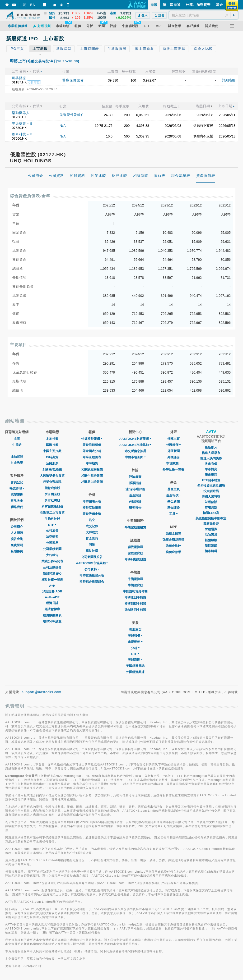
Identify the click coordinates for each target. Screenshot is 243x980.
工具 (173, 514)
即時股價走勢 (92, 514)
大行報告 (52, 555)
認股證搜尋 (135, 547)
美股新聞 (135, 660)
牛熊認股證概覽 (135, 527)
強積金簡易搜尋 (173, 540)
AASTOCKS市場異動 (92, 563)
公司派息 (52, 543)
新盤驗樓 (211, 540)
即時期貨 (52, 457)
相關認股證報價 (92, 469)
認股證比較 (135, 553)
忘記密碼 (17, 495)
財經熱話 (211, 502)
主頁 (17, 439)
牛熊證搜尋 (135, 579)
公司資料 (92, 569)
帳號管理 (17, 488)
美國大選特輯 (211, 497)
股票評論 (135, 483)
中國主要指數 (52, 451)
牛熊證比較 (135, 585)
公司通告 (52, 530)
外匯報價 (173, 445)
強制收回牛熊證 (135, 610)
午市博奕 (211, 469)
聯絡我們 (17, 507)
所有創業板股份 (52, 506)
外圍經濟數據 (135, 672)
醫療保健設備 (73, 80)
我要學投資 (211, 524)
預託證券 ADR (52, 591)
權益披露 (92, 551)
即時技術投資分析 (92, 575)
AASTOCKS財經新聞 (135, 439)
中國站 (17, 445)
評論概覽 (135, 477)
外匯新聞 (173, 451)
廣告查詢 (17, 539)
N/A (63, 126)
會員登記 (17, 482)
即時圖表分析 (92, 451)
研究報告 (135, 508)
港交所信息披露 (135, 451)
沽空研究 (52, 537)
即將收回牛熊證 (135, 598)
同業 (92, 545)
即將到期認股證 (135, 559)
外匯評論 (135, 501)
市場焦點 (211, 507)
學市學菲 (211, 475)
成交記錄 (92, 526)
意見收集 (17, 501)
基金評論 (135, 495)
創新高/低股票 (52, 469)
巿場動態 (173, 463)
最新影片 (211, 447)
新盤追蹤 (211, 546)
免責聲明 (17, 545)
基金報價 (173, 495)
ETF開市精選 (211, 480)
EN (33, 5)
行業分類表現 (52, 482)
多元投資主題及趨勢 (211, 486)
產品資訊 (17, 456)
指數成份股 (52, 488)
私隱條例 (17, 551)
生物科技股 (52, 519)
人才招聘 (17, 533)
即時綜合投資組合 (92, 582)
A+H (52, 586)
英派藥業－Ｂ (23, 124)
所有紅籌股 (52, 500)
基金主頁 (173, 489)
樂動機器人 (21, 113)
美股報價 (135, 636)
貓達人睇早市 (211, 453)
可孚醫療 (19, 78)
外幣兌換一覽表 (173, 469)
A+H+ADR (52, 597)
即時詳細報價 (92, 445)
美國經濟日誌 (135, 666)
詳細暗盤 (229, 80)
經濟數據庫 (52, 609)
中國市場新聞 (135, 457)
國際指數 (52, 445)
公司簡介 (17, 527)
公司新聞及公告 (92, 557)
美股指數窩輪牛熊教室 (211, 518)
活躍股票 (52, 463)
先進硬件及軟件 (72, 115)
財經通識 (211, 529)
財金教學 (17, 463)
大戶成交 (92, 532)
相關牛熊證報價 (92, 476)
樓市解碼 (211, 551)
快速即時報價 (92, 439)
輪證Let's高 (211, 513)
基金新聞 (173, 501)
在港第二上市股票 (52, 513)
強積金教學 (173, 552)
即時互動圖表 (92, 457)
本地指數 (52, 439)
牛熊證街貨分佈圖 (135, 591)
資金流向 (92, 538)
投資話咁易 (211, 491)
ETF (52, 525)
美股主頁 (135, 630)
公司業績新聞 (52, 549)
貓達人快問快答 (211, 458)
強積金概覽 (173, 534)
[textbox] (203, 15)
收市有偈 (211, 464)
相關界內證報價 (92, 482)
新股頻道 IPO (52, 574)
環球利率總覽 (52, 621)
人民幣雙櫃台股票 (52, 476)
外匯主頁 (173, 439)
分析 (135, 648)
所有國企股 (52, 494)
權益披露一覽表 (52, 580)
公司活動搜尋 (52, 567)
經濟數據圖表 (52, 615)
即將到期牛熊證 (135, 604)
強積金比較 (173, 546)
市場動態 (135, 642)
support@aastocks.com (42, 692)
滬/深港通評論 (135, 489)
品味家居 (211, 535)
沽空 (92, 520)
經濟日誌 (52, 603)
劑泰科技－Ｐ (23, 134)
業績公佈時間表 (52, 561)
